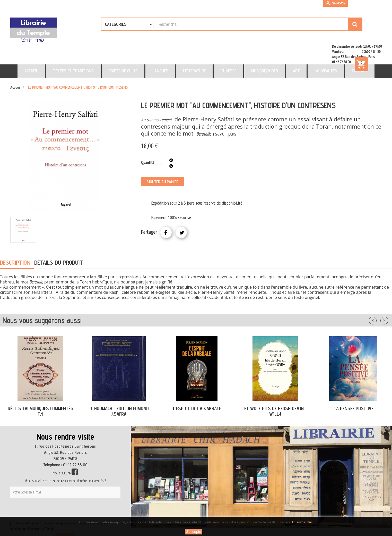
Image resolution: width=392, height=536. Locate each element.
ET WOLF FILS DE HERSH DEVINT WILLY (275, 389)
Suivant (388, 297)
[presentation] (60, 488)
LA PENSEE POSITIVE (354, 386)
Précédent (378, 297)
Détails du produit (59, 240)
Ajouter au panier (163, 160)
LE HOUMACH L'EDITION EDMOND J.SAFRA (119, 389)
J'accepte (194, 532)
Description (15, 240)
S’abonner (65, 516)
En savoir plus (223, 111)
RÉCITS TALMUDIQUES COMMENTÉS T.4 (41, 389)
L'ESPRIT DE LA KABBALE (197, 386)
